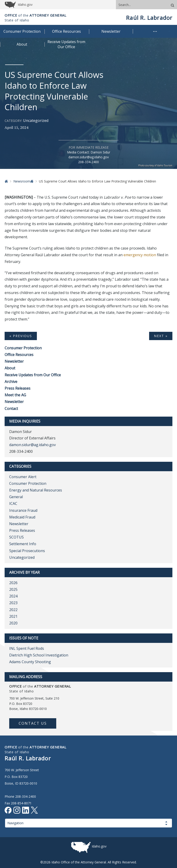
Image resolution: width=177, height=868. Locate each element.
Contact (11, 409)
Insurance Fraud (23, 510)
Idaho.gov (99, 846)
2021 (13, 616)
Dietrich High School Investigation (39, 655)
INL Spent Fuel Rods (27, 648)
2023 (13, 603)
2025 (13, 589)
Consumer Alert (23, 477)
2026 (13, 583)
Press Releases (18, 388)
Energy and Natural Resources (36, 490)
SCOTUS (16, 537)
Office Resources (19, 355)
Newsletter (14, 361)
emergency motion (140, 255)
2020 (13, 623)
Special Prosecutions (27, 551)
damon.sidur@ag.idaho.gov (89, 157)
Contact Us (33, 723)
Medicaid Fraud (22, 517)
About (10, 368)
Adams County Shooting (30, 662)
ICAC (13, 503)
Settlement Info (23, 544)
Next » (161, 336)
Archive (11, 382)
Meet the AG (15, 395)
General (16, 497)
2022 (13, 610)
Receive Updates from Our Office (33, 375)
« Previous (21, 336)
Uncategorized (36, 121)
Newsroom (22, 181)
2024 (13, 596)
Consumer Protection (23, 348)
